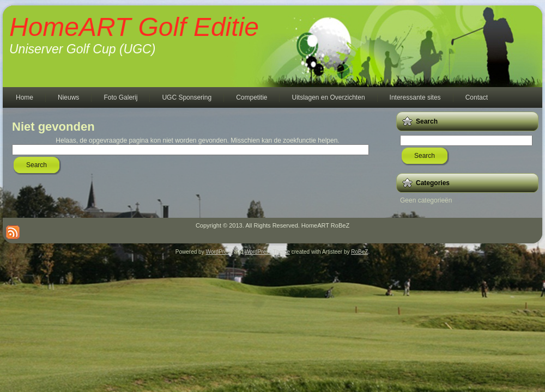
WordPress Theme (267, 252)
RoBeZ (359, 252)
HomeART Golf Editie (134, 27)
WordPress (219, 252)
